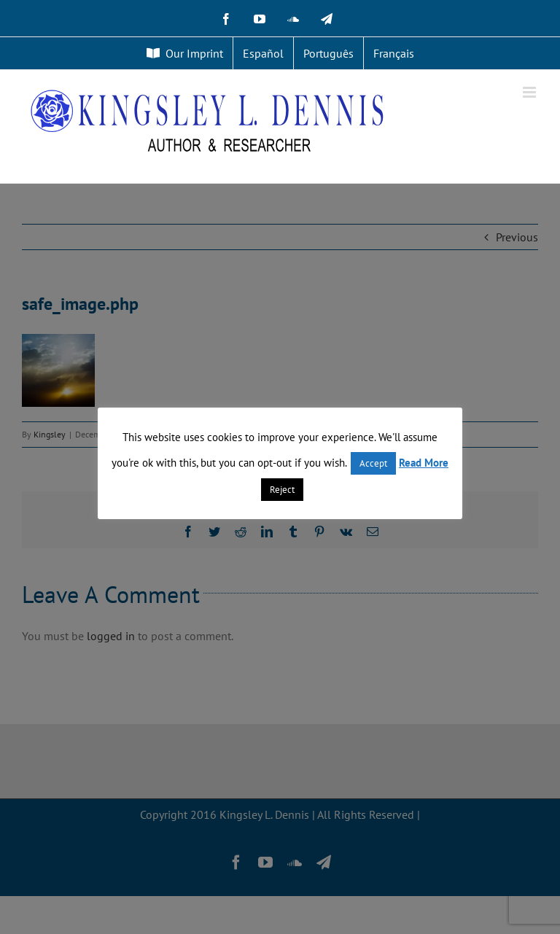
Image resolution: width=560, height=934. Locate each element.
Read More (424, 463)
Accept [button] (373, 463)
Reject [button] (282, 490)
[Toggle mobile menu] (530, 92)
